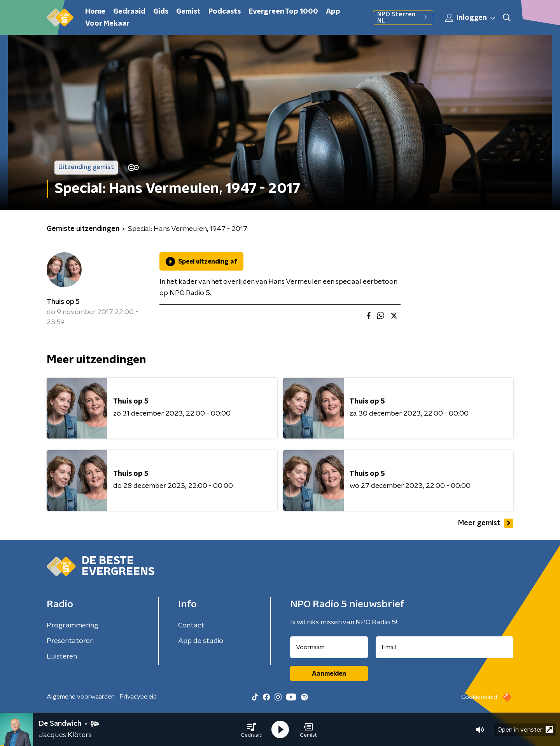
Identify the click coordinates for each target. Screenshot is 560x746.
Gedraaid (129, 12)
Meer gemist (486, 523)
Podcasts (225, 12)
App (333, 12)
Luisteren (62, 657)
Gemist (188, 12)
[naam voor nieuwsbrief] (329, 647)
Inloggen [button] (471, 18)
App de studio (201, 641)
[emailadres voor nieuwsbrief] (445, 647)
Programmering (73, 625)
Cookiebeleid (479, 697)
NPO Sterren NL (403, 17)
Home (95, 12)
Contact (191, 625)
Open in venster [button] (525, 729)
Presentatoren (70, 641)
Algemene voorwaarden (81, 697)
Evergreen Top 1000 (283, 12)
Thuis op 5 (63, 302)
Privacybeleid (138, 697)
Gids (161, 12)
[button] (252, 730)
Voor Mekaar (107, 24)
